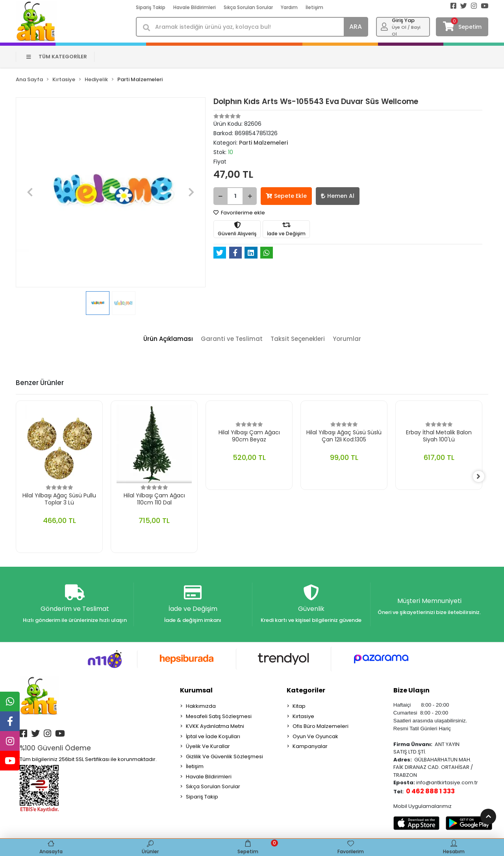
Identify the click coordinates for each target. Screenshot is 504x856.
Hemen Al (338, 196)
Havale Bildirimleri (195, 7)
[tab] (168, 339)
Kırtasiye (303, 717)
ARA (356, 27)
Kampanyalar (310, 747)
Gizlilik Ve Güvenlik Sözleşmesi (224, 757)
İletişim (314, 7)
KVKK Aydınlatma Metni (215, 727)
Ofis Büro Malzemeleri (321, 727)
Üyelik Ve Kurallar (208, 747)
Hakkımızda (201, 706)
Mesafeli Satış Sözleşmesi (219, 717)
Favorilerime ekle (239, 213)
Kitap (299, 706)
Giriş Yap (403, 20)
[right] (482, 477)
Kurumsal (196, 691)
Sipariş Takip (151, 7)
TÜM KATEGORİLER (57, 57)
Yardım (289, 7)
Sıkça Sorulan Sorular (248, 7)
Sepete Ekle (286, 196)
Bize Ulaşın (411, 691)
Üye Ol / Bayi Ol (406, 31)
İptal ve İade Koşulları (213, 737)
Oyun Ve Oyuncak (315, 737)
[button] (30, 192)
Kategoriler (306, 691)
